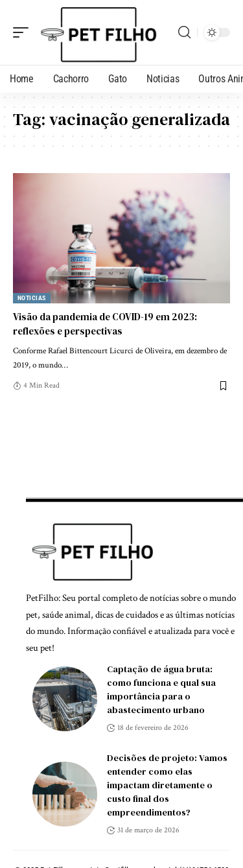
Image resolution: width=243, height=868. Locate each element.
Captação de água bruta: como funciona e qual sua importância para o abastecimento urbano (161, 689)
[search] (184, 32)
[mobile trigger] (24, 32)
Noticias (32, 298)
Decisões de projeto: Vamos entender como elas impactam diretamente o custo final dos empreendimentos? (167, 785)
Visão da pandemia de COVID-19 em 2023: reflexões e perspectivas (105, 324)
